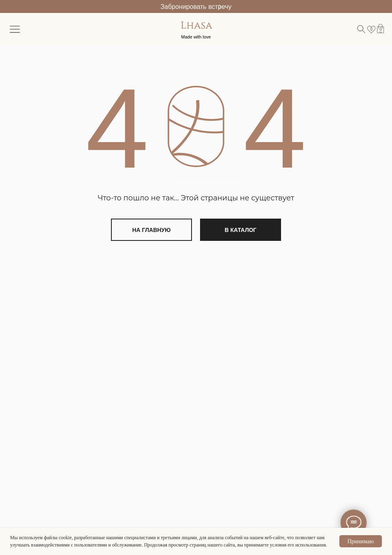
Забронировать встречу (196, 7)
